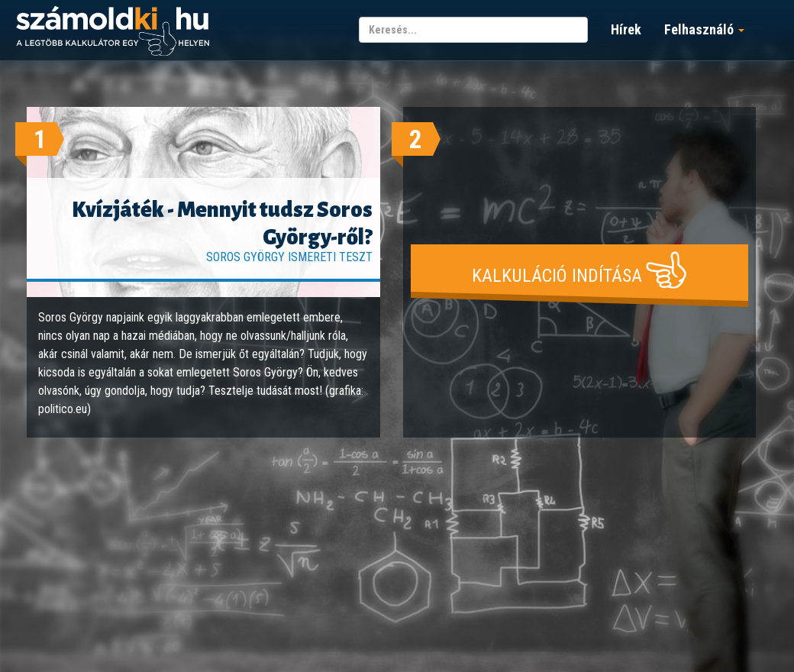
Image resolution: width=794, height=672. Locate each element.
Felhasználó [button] (704, 29)
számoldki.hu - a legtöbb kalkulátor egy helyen (113, 32)
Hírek (626, 29)
